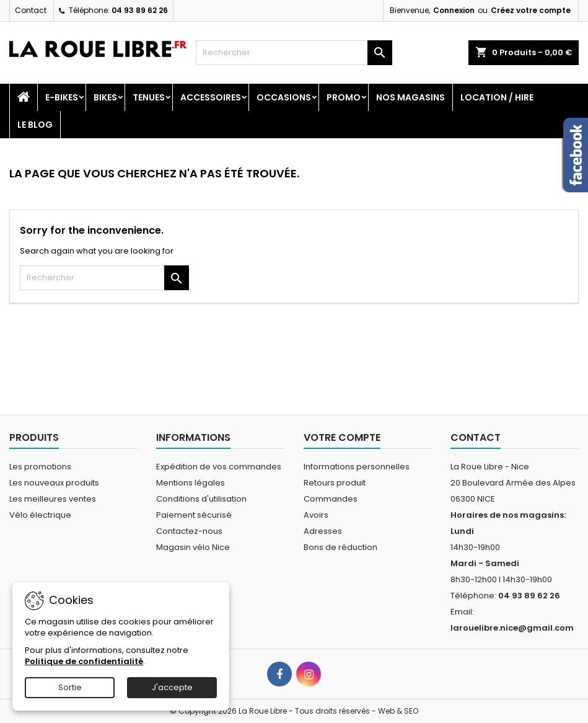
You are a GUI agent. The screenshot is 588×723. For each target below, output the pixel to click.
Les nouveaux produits (54, 483)
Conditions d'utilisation (201, 499)
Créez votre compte (531, 10)
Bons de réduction (340, 547)
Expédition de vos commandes (219, 467)
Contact (31, 10)
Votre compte (342, 437)
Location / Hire (497, 97)
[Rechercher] (294, 53)
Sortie (70, 687)
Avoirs (316, 515)
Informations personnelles (357, 467)
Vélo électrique (40, 515)
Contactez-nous (189, 531)
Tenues (149, 97)
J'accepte (172, 687)
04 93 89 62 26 (140, 10)
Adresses (323, 531)
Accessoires (211, 97)
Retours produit (335, 483)
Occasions (284, 97)
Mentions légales (191, 483)
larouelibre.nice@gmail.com (512, 628)
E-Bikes (62, 97)
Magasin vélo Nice (193, 547)
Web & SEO (398, 711)
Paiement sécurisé (194, 515)
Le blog (35, 125)
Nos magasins (410, 97)
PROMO (344, 97)
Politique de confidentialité (84, 661)
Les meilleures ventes (53, 499)
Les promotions (40, 467)
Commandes (331, 499)
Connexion (454, 10)
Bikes (105, 97)
